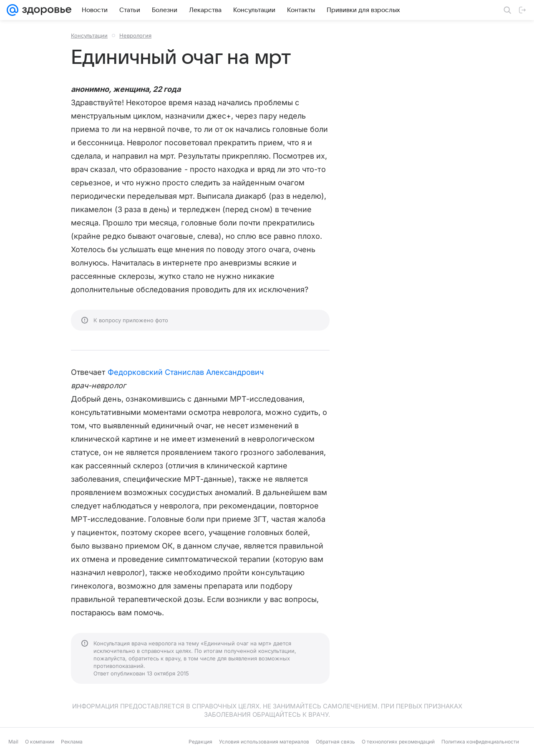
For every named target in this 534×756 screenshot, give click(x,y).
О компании (40, 742)
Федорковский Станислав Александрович (186, 372)
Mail (13, 742)
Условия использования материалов (264, 742)
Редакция (200, 742)
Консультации (89, 35)
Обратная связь (335, 742)
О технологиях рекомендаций (398, 742)
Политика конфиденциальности (480, 742)
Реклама (72, 742)
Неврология (135, 35)
